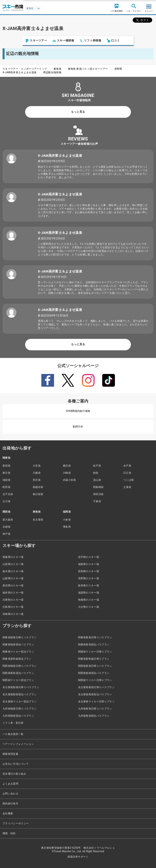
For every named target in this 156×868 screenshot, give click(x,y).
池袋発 (6, 480)
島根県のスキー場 (89, 600)
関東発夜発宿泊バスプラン (94, 645)
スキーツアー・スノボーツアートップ (25, 69)
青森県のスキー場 (13, 557)
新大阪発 (8, 520)
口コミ (91, 41)
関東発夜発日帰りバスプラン (95, 637)
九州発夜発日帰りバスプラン (95, 709)
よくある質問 (10, 784)
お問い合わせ (10, 794)
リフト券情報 (68, 41)
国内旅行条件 (10, 804)
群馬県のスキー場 (89, 571)
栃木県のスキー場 (13, 571)
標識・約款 (9, 833)
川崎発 (67, 473)
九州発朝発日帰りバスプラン (20, 709)
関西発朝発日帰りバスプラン (20, 666)
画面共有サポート (78, 857)
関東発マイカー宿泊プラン (18, 652)
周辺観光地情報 (52, 72)
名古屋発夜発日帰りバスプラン (96, 687)
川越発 (37, 473)
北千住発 (8, 494)
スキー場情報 (41, 41)
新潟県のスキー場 (13, 585)
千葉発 (97, 501)
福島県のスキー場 (89, 564)
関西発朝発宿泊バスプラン (94, 673)
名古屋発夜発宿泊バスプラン (95, 694)
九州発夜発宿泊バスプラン (94, 716)
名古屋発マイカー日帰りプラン (96, 701)
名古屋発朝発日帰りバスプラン (21, 687)
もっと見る (78, 112)
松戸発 (97, 466)
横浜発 (67, 466)
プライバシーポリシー (16, 823)
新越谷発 (38, 487)
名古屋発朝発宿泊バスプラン (20, 694)
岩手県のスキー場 (89, 557)
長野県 (118, 69)
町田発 (6, 487)
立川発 (6, 501)
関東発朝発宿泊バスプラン (18, 645)
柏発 (96, 473)
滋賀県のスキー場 (89, 593)
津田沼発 (98, 494)
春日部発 (38, 494)
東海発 (57, 69)
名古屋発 (38, 520)
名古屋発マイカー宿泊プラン (20, 701)
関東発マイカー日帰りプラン (95, 652)
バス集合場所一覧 (13, 734)
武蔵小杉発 (70, 480)
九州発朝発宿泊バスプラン (18, 716)
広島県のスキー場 (13, 607)
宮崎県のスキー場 (13, 614)
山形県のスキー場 (13, 564)
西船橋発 (98, 487)
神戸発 (6, 534)
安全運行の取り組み (14, 774)
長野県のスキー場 (89, 578)
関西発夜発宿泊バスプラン (18, 673)
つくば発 (128, 480)
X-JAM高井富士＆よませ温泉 (20, 72)
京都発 (6, 527)
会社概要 (8, 813)
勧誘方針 (78, 426)
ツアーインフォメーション (18, 744)
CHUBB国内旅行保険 (78, 411)
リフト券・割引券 (13, 723)
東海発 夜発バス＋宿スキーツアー (88, 69)
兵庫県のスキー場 (13, 600)
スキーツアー (13, 41)
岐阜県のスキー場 (89, 585)
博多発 (67, 527)
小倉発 (67, 520)
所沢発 (37, 480)
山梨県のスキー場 (13, 578)
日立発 (127, 473)
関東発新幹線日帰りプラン (94, 659)
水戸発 (127, 466)
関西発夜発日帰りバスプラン (95, 666)
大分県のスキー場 (89, 607)
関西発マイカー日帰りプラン (95, 680)
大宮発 (37, 466)
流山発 (97, 480)
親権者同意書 (10, 754)
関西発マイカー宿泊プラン (18, 680)
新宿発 (6, 466)
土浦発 (127, 487)
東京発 (6, 473)
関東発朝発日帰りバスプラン (20, 637)
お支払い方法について (16, 764)
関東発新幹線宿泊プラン (17, 659)
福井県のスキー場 (13, 593)
